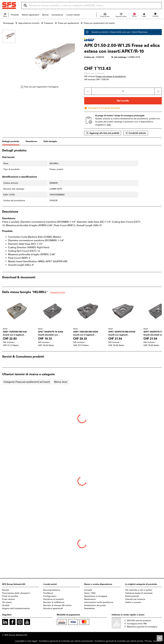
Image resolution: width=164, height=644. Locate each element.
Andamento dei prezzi (95, 605)
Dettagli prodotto (11, 141)
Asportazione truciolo (29, 23)
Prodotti (15, 15)
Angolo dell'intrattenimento (16, 608)
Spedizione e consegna (96, 596)
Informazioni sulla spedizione (99, 602)
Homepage (8, 23)
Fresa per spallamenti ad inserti (99, 23)
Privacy (148, 641)
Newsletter (90, 608)
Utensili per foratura (135, 599)
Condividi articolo (136, 133)
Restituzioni (90, 599)
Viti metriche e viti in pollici (139, 590)
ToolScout (48, 593)
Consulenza (57, 15)
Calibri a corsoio (133, 602)
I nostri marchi (73, 15)
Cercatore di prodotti (53, 599)
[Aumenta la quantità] (158, 91)
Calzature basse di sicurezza (139, 593)
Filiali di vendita (10, 596)
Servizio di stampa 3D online (57, 605)
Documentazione (52, 590)
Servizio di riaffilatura (54, 602)
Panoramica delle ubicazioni (16, 593)
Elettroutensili (132, 596)
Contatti (88, 590)
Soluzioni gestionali (53, 608)
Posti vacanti (9, 599)
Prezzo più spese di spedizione (111, 76)
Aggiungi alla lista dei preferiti (103, 133)
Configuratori (50, 596)
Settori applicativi (31, 15)
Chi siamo (7, 602)
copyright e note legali (26, 641)
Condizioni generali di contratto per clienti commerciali (66, 641)
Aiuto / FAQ (90, 593)
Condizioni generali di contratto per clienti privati (119, 641)
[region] (11, 60)
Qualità (6, 605)
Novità (5, 590)
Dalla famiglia (50, 141)
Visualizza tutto (57, 292)
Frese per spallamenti (68, 23)
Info (109, 125)
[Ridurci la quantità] (88, 91)
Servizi (45, 15)
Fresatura (49, 23)
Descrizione (31, 141)
